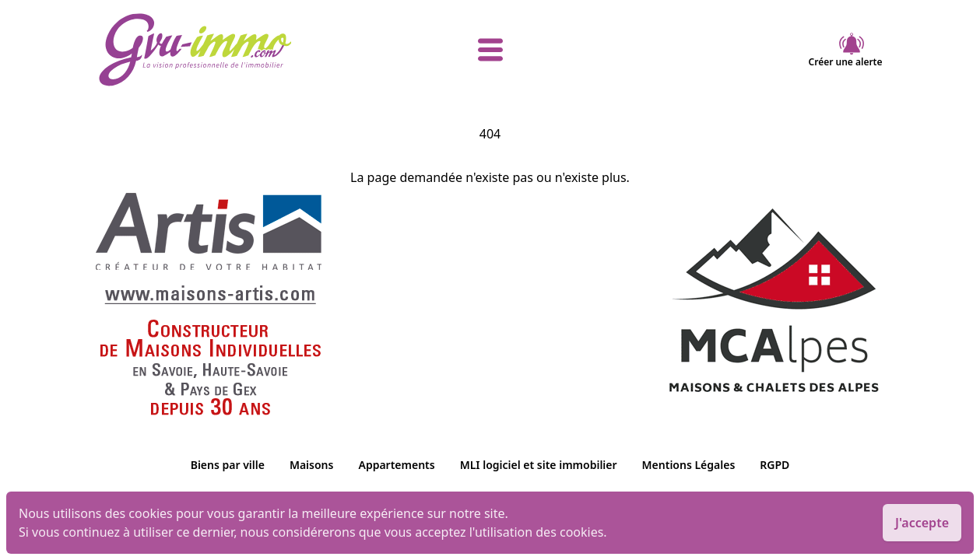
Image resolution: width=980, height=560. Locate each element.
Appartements (396, 465)
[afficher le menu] (490, 50)
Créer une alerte (846, 50)
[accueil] (229, 50)
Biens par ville (228, 465)
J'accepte (922, 523)
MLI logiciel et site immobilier (539, 465)
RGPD (775, 465)
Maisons (312, 465)
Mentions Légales (689, 465)
